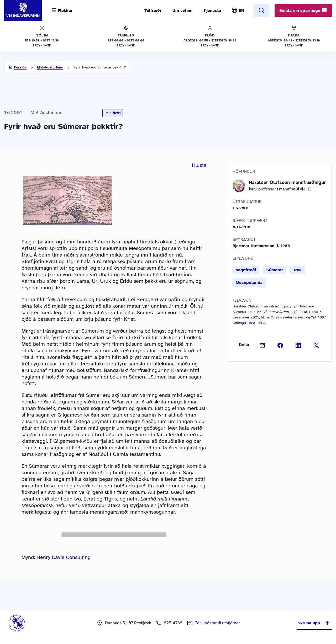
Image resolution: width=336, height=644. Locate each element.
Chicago (239, 323)
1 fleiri (113, 113)
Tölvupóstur (217, 623)
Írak (298, 270)
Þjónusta (212, 10)
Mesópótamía (249, 283)
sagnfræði (246, 270)
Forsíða (20, 67)
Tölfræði (153, 10)
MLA (262, 323)
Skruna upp (314, 623)
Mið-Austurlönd (50, 67)
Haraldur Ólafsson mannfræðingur (287, 182)
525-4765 (173, 623)
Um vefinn (182, 10)
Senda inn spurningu (303, 10)
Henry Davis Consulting (64, 557)
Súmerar (275, 270)
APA (252, 323)
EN (241, 10)
